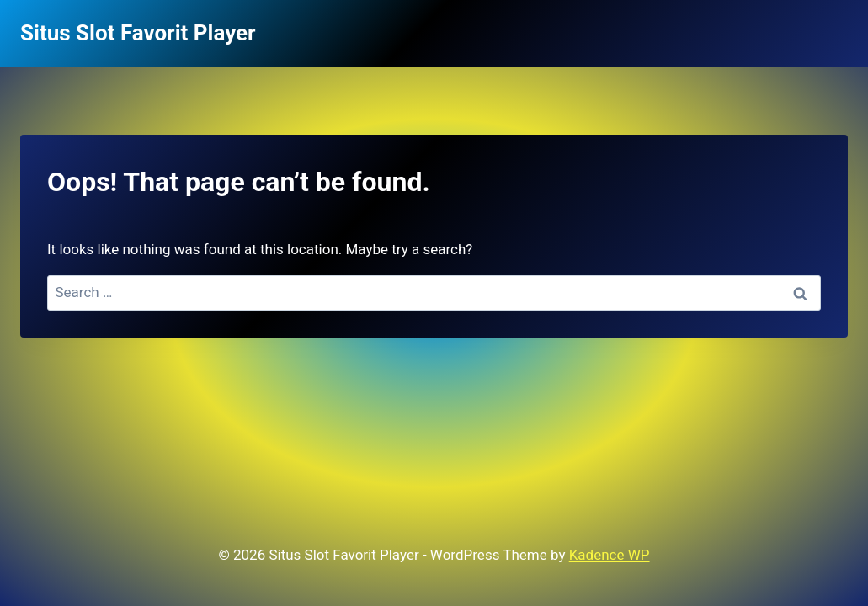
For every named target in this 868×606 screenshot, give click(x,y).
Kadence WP (610, 555)
